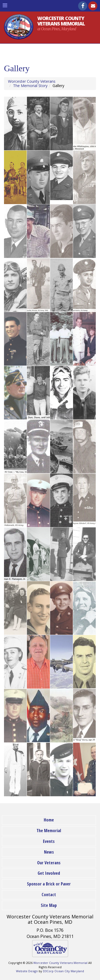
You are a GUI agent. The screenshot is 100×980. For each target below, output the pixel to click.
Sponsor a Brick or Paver (49, 884)
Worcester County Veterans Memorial (60, 963)
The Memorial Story (30, 86)
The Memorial (49, 831)
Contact (49, 895)
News (49, 852)
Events (49, 841)
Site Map (49, 905)
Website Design (27, 971)
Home (49, 820)
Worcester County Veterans (32, 81)
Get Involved (49, 873)
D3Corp (48, 971)
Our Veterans (49, 863)
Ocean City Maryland (69, 971)
